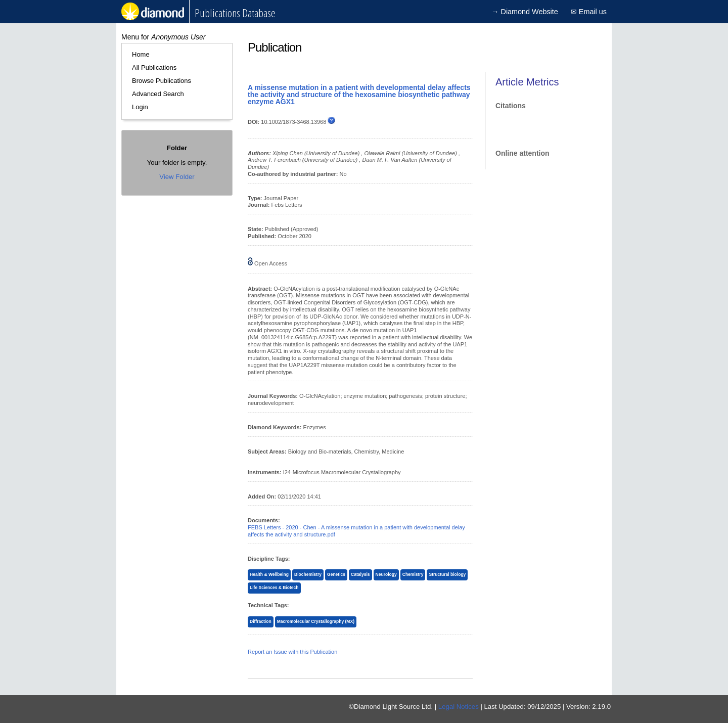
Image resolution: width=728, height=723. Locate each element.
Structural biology (447, 574)
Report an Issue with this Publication (292, 652)
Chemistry (413, 574)
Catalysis (360, 574)
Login (140, 107)
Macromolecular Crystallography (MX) (316, 621)
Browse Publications (162, 81)
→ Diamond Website (525, 12)
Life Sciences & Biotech (274, 588)
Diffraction (261, 621)
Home (141, 54)
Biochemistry (308, 574)
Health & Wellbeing (269, 574)
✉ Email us (589, 12)
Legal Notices (459, 707)
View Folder (177, 177)
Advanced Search (158, 94)
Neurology (386, 574)
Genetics (336, 574)
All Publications (154, 67)
